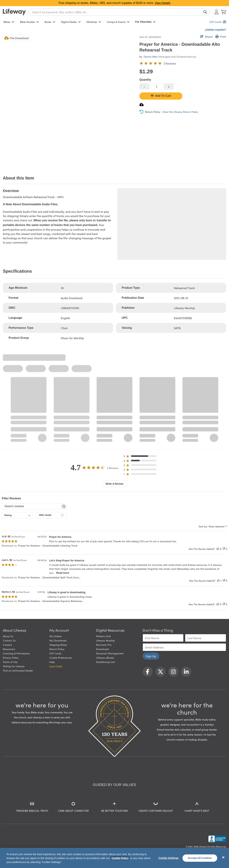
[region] (114, 858)
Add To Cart (161, 96)
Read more (63, 573)
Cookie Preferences (61, 658)
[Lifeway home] (14, 12)
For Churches (145, 22)
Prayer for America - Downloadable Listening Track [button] (48, 545)
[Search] (204, 12)
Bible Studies (29, 22)
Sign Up (151, 656)
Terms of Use (10, 662)
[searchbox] (31, 506)
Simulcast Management (110, 653)
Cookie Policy (120, 858)
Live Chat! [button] (56, 666)
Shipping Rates (58, 645)
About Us (8, 636)
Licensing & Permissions (16, 653)
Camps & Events (118, 22)
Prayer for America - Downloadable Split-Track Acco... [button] (49, 577)
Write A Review (114, 484)
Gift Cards (55, 653)
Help (52, 662)
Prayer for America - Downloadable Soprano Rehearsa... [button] (51, 601)
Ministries (94, 22)
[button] (141, 457)
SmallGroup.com (106, 662)
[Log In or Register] (216, 12)
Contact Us (9, 640)
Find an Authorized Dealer (18, 670)
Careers (7, 645)
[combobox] (119, 12)
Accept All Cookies (200, 858)
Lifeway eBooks (105, 658)
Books (50, 22)
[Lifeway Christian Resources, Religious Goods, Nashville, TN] (217, 839)
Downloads (103, 649)
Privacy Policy (11, 658)
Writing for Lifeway (14, 666)
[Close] (223, 857)
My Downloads (58, 640)
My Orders (55, 636)
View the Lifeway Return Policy (180, 112)
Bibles (9, 22)
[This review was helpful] (218, 549)
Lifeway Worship (105, 640)
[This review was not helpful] (224, 549)
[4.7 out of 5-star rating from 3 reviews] (158, 63)
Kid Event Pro (104, 645)
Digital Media (71, 22)
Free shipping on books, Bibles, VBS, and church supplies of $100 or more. (115, 3)
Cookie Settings (168, 858)
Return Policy (57, 649)
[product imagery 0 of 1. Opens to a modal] (69, 100)
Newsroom (9, 649)
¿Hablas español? (215, 30)
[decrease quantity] (144, 86)
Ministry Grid (103, 636)
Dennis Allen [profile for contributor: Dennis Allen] (151, 56)
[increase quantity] (169, 86)
